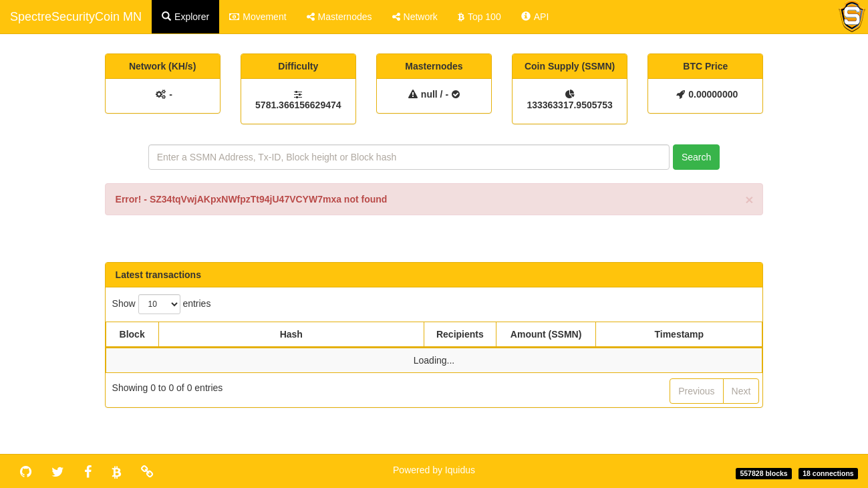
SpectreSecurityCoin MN (76, 17)
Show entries (162, 304)
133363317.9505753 (569, 105)
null (429, 94)
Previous (696, 391)
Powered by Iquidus (434, 470)
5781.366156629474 (298, 105)
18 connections (828, 473)
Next (741, 391)
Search (696, 157)
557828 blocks (763, 473)
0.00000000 (713, 94)
